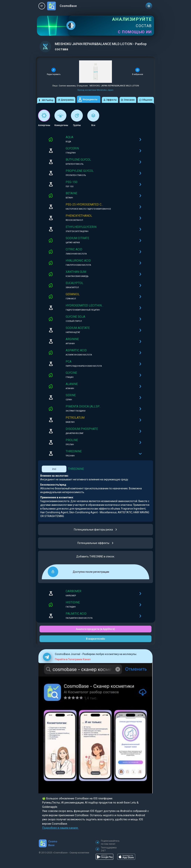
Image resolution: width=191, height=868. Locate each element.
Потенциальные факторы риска (96, 530)
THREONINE (76, 469)
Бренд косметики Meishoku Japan (95, 90)
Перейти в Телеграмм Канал (73, 659)
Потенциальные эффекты (96, 543)
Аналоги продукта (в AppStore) (95, 629)
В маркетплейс (96, 639)
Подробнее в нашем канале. (60, 828)
